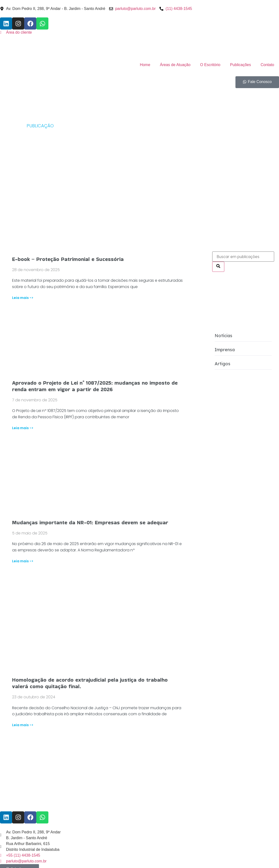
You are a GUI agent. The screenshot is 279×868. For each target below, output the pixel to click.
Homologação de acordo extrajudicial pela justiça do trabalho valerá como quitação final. (90, 683)
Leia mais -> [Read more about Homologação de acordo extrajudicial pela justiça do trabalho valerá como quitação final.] (23, 725)
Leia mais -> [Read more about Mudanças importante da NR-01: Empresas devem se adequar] (23, 561)
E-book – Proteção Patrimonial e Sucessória (68, 259)
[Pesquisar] (218, 267)
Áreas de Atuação (175, 65)
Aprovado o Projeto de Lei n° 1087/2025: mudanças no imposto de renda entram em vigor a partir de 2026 (95, 386)
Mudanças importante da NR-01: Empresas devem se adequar (90, 522)
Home (145, 65)
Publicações (241, 65)
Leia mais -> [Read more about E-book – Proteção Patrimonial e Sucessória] (23, 298)
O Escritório (210, 65)
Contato (267, 65)
